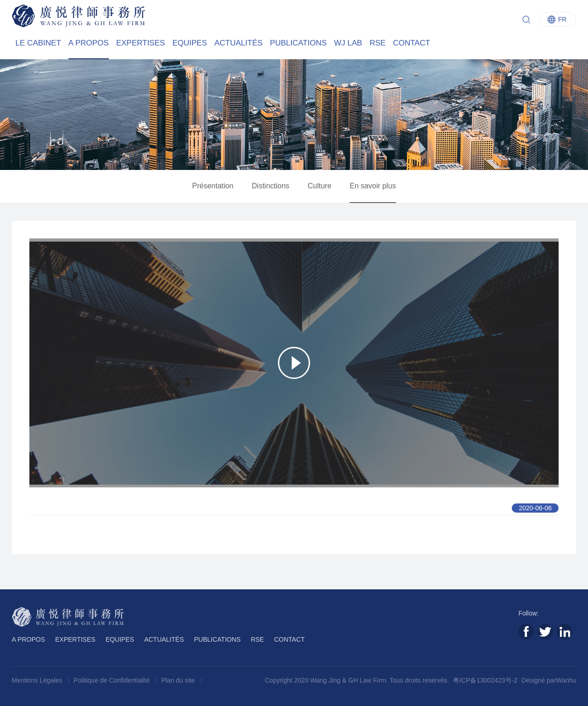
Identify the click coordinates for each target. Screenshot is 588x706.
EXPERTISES (141, 43)
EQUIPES (190, 43)
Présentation (213, 186)
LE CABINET (38, 43)
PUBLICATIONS (298, 43)
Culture (320, 186)
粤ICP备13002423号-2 (485, 680)
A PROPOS (89, 43)
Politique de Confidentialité (113, 680)
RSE (377, 43)
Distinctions (271, 186)
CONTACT (411, 43)
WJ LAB (348, 43)
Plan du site (179, 680)
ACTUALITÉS (239, 43)
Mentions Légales (38, 680)
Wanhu (566, 680)
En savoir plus (373, 186)
